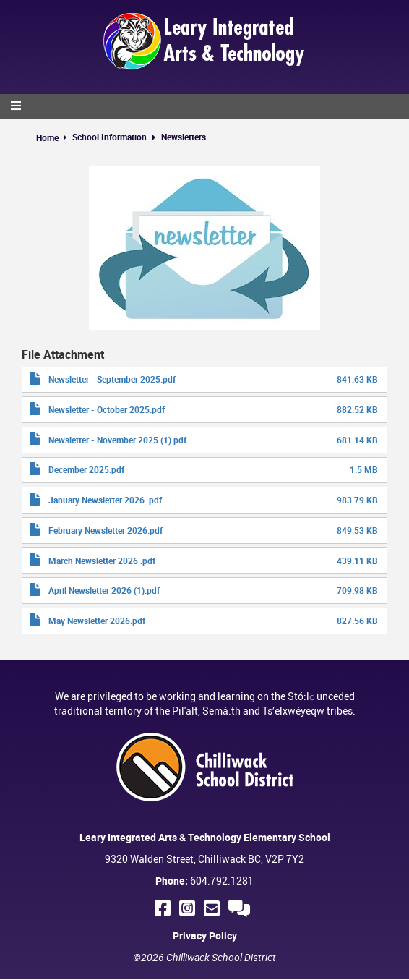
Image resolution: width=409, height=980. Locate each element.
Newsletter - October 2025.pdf (107, 409)
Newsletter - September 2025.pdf (112, 379)
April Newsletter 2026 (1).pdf (104, 590)
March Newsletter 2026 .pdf (102, 561)
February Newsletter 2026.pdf (106, 530)
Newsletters (184, 137)
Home (47, 137)
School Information (109, 137)
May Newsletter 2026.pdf (97, 621)
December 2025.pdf (86, 469)
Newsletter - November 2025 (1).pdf (117, 440)
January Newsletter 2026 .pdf (105, 500)
